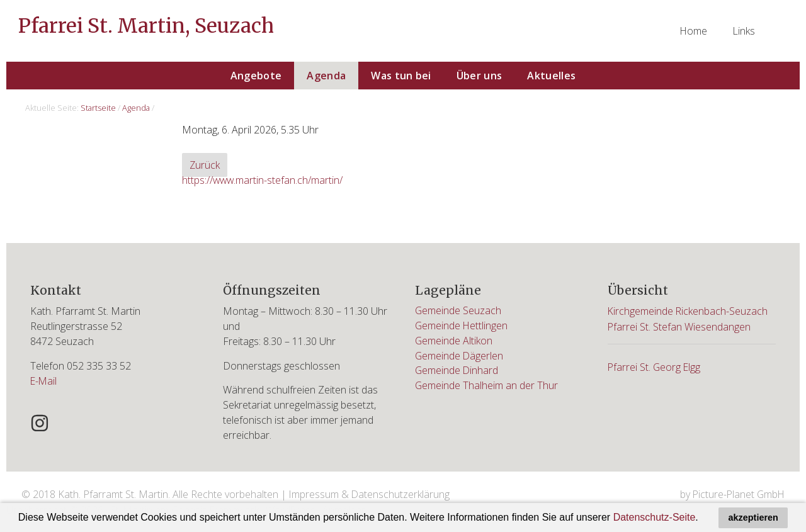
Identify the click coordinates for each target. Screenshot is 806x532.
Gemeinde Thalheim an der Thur (487, 387)
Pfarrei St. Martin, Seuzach (148, 26)
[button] (703, 519)
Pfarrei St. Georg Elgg (655, 366)
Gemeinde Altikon (454, 341)
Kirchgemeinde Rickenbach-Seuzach (688, 311)
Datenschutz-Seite (655, 517)
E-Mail (44, 380)
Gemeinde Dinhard (457, 371)
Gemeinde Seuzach (458, 311)
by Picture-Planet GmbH (731, 494)
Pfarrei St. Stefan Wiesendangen (679, 326)
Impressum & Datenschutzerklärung (370, 494)
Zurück (205, 166)
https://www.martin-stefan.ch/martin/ (263, 181)
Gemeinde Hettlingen (462, 326)
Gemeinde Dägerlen (460, 356)
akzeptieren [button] (753, 518)
